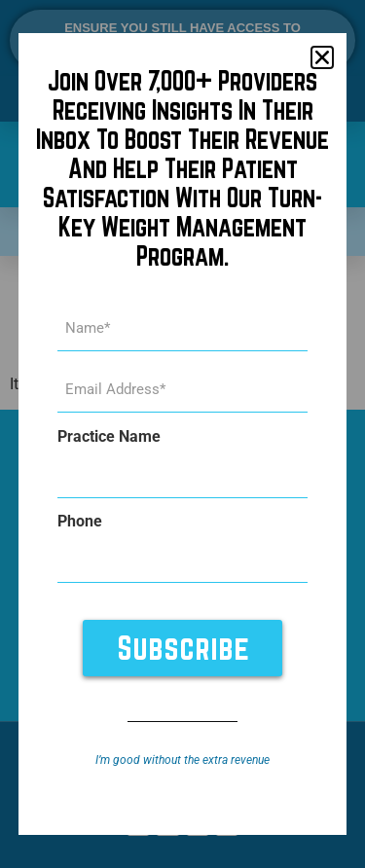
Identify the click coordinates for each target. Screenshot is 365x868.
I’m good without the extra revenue (182, 760)
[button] (322, 57)
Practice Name (109, 437)
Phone (80, 522)
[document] (182, 434)
